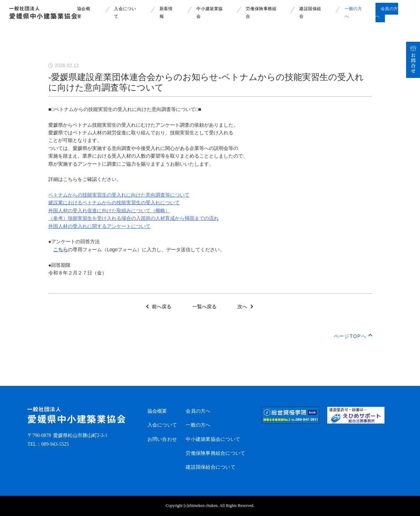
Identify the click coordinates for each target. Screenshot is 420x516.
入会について (162, 425)
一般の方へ (198, 425)
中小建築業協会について (213, 439)
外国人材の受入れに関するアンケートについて (99, 226)
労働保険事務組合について (215, 453)
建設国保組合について (211, 467)
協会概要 (157, 411)
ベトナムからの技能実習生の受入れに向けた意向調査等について (119, 195)
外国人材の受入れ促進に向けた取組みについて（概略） (109, 211)
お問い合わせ (162, 439)
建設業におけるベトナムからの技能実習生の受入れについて (114, 203)
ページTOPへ (350, 336)
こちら (60, 249)
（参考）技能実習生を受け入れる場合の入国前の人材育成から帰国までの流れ (134, 218)
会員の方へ (198, 411)
